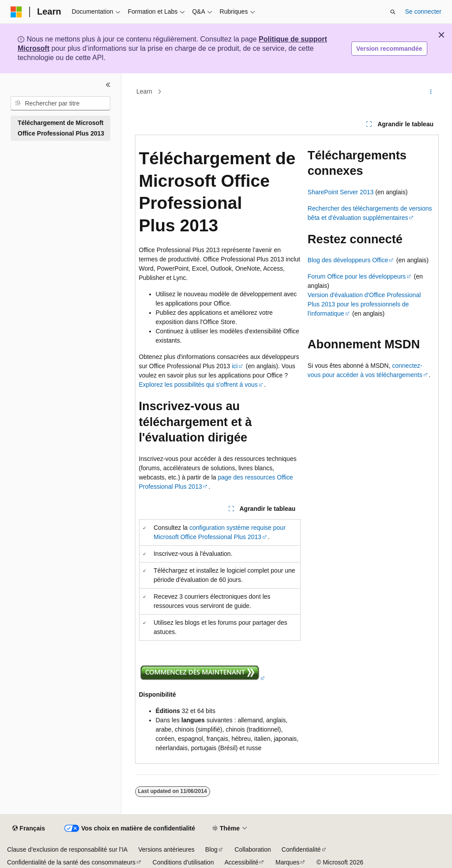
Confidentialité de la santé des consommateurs (71, 862)
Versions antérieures (166, 849)
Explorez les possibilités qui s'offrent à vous (198, 385)
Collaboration (253, 849)
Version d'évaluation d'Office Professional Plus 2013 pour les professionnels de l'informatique (364, 304)
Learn (144, 92)
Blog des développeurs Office (348, 260)
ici (235, 366)
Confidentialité (301, 849)
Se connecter (424, 11)
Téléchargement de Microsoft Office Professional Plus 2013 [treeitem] (61, 128)
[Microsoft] (16, 12)
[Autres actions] (431, 92)
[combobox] (60, 103)
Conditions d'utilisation (183, 862)
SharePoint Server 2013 (341, 192)
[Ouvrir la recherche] (393, 12)
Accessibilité (241, 862)
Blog (211, 849)
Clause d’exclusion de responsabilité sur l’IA (67, 849)
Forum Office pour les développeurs (357, 276)
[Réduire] (108, 85)
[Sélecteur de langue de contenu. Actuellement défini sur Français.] (28, 829)
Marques (287, 862)
